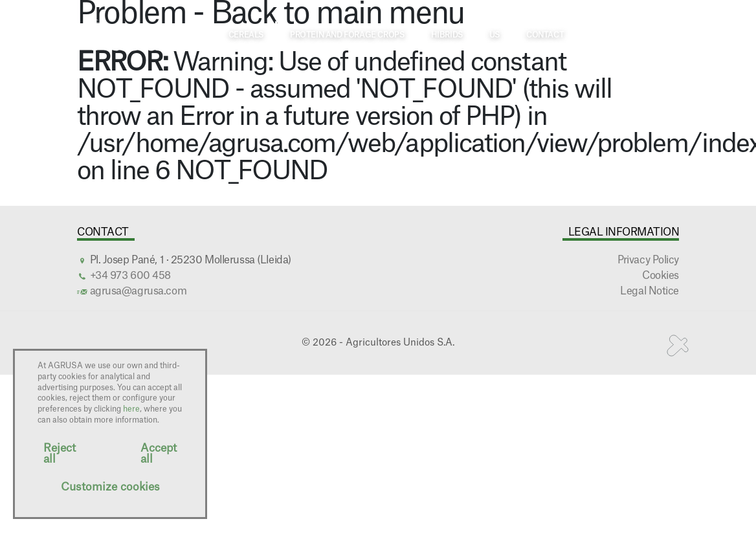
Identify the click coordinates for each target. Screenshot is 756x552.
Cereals (246, 35)
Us (495, 35)
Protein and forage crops (347, 35)
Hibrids (447, 35)
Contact (545, 35)
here (131, 409)
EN (663, 34)
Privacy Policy (648, 260)
